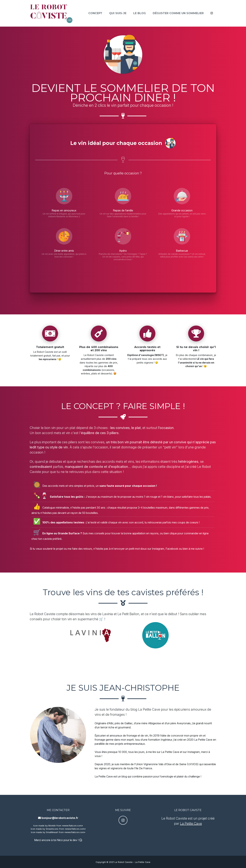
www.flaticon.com (72, 826)
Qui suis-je (118, 15)
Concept (95, 15)
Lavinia (108, 614)
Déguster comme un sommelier (178, 15)
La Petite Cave (149, 709)
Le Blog (140, 15)
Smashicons (52, 829)
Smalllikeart (52, 832)
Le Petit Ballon (128, 614)
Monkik (52, 826)
